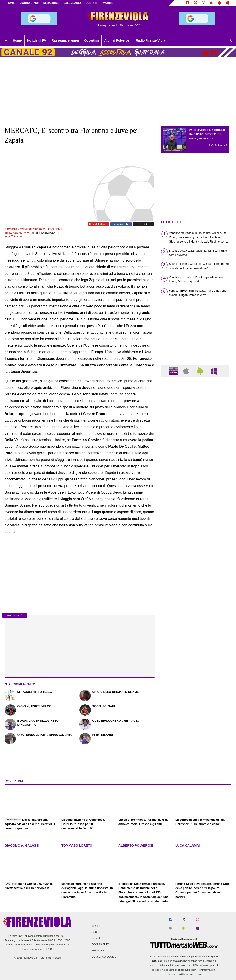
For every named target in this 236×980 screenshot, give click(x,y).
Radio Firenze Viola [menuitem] (150, 40)
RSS (94, 932)
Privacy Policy (102, 951)
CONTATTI (92, 3)
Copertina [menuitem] (91, 40)
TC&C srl (22, 936)
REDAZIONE (51, 3)
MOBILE (108, 3)
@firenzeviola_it (45, 233)
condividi (121, 224)
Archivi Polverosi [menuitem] (117, 40)
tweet (144, 224)
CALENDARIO (72, 3)
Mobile (96, 926)
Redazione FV (17, 233)
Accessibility (101, 945)
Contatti (98, 938)
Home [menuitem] (17, 40)
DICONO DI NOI (29, 3)
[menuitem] (6, 41)
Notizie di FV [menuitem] (37, 40)
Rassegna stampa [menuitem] (65, 40)
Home (11, 3)
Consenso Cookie (104, 957)
